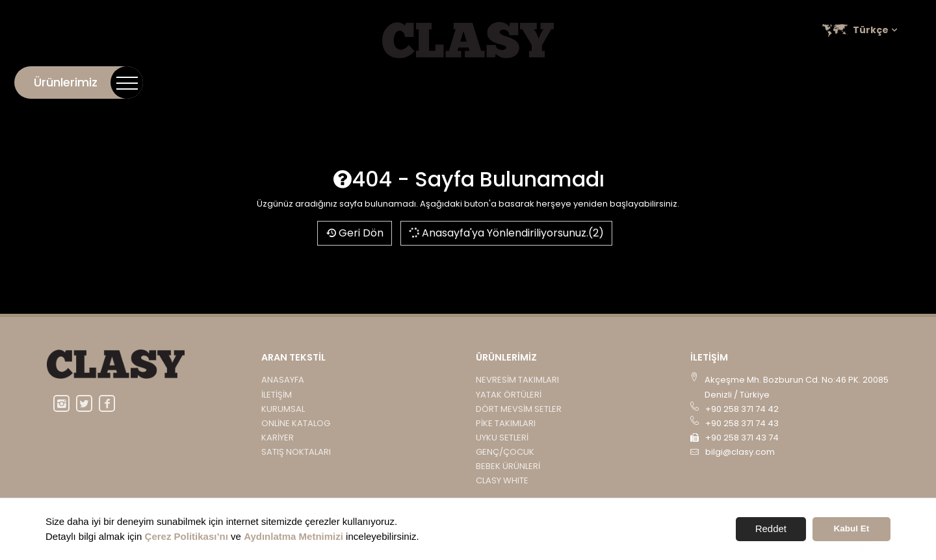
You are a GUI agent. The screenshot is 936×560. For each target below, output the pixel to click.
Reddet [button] (771, 528)
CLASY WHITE (502, 480)
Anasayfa (283, 380)
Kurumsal (660, 82)
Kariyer (810, 82)
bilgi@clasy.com (740, 452)
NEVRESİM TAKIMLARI (517, 380)
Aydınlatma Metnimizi (293, 536)
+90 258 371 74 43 (742, 423)
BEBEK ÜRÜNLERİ (508, 466)
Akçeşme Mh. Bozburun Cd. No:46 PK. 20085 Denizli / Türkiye (797, 387)
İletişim (604, 82)
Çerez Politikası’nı (187, 536)
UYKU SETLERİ (502, 438)
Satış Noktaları (882, 82)
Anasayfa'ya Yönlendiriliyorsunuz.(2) (506, 233)
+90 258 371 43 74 (742, 438)
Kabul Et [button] (852, 528)
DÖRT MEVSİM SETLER (519, 409)
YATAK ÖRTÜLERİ (509, 395)
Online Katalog (738, 82)
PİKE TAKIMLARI (506, 423)
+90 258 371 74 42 (742, 409)
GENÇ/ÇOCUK (505, 452)
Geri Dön (355, 233)
